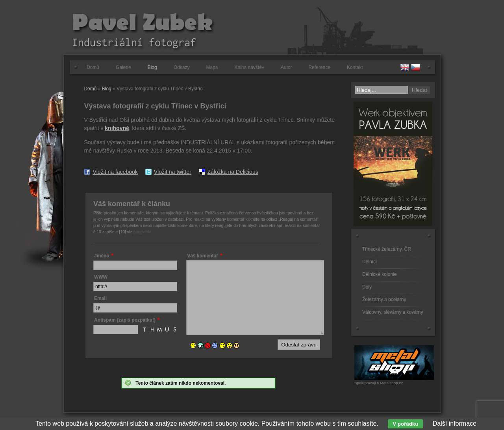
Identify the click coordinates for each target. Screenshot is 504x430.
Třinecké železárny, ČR (387, 249)
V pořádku (405, 424)
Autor (286, 67)
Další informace (455, 423)
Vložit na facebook (115, 172)
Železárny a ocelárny (384, 300)
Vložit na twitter (173, 172)
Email (100, 298)
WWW (101, 277)
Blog (152, 67)
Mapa (212, 67)
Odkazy (182, 67)
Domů (93, 67)
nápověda (143, 232)
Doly (367, 287)
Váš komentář (203, 256)
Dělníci (370, 262)
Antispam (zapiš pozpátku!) (125, 320)
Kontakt (355, 67)
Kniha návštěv (249, 67)
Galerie (123, 67)
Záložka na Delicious (233, 172)
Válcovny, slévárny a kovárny (393, 312)
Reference (320, 67)
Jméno (102, 256)
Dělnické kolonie (379, 274)
